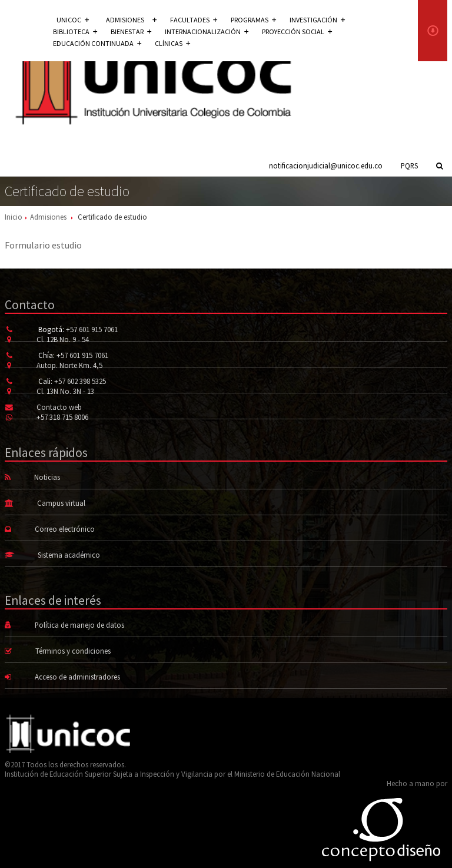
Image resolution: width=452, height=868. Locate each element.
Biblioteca (75, 32)
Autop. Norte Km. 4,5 (69, 365)
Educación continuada (97, 43)
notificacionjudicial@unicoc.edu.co (326, 165)
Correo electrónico (65, 529)
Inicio (14, 217)
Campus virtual (61, 503)
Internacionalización (207, 32)
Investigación (317, 20)
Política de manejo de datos (79, 625)
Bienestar (131, 32)
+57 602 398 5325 (80, 381)
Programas (253, 20)
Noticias (47, 477)
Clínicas (172, 43)
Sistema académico (69, 555)
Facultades (194, 20)
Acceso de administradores (77, 677)
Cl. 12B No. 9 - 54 (63, 339)
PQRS (409, 165)
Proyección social (297, 32)
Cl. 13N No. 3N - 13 (65, 391)
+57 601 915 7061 (92, 329)
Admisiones (48, 217)
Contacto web (59, 407)
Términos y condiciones (73, 651)
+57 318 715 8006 (62, 417)
